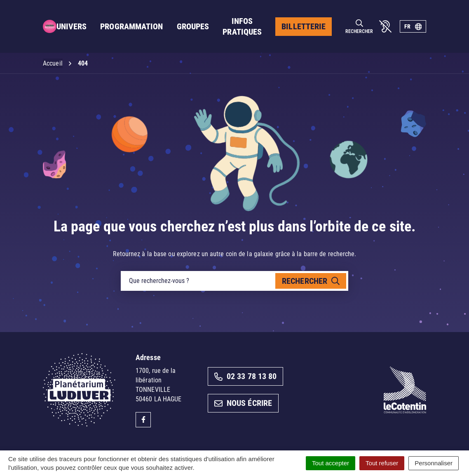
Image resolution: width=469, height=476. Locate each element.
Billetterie (304, 26)
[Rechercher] (359, 27)
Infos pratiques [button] (242, 27)
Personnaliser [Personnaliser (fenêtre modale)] (434, 463)
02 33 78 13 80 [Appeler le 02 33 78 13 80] (245, 376)
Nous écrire (243, 403)
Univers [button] (72, 26)
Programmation (131, 26)
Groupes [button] (193, 26)
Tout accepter (331, 463)
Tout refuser (382, 463)
